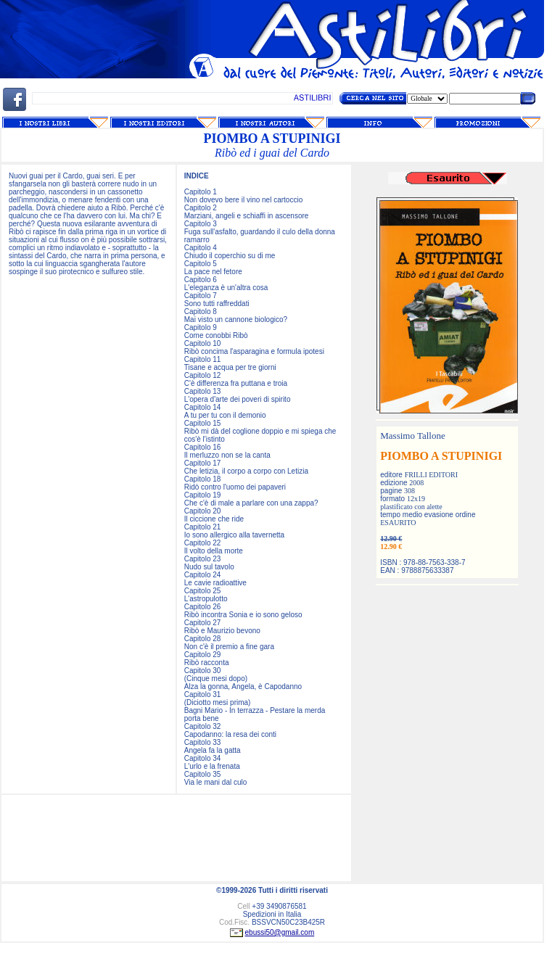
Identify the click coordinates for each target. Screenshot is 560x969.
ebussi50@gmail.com (280, 932)
